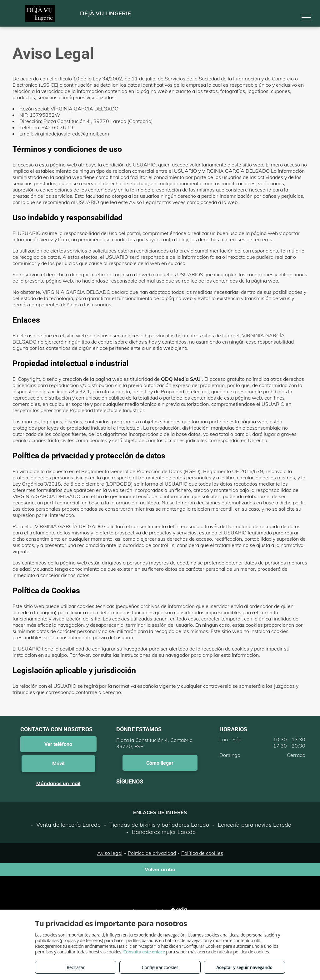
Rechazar (75, 967)
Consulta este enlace (144, 952)
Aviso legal (110, 853)
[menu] (306, 18)
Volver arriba (160, 869)
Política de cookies (202, 853)
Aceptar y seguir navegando (244, 967)
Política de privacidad (152, 853)
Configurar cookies (160, 967)
